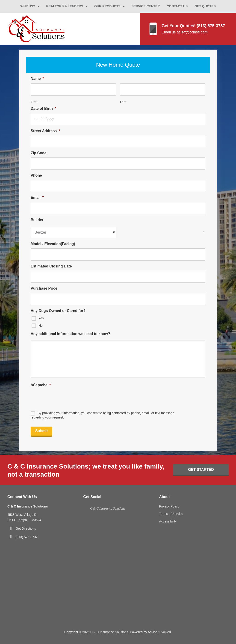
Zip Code (38, 153)
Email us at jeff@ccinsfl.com (185, 32)
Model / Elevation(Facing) (53, 244)
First (34, 102)
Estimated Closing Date (51, 266)
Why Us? (28, 6)
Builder (37, 220)
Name (37, 79)
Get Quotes (205, 6)
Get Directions (26, 528)
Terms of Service (171, 514)
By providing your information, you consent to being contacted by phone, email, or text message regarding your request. (102, 415)
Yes (41, 318)
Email (37, 197)
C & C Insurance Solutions (108, 509)
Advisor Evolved (159, 632)
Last (123, 102)
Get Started (201, 470)
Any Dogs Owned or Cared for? (58, 311)
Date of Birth (43, 108)
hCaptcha (41, 385)
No (41, 325)
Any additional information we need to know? (70, 334)
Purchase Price (44, 288)
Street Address (45, 131)
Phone (36, 175)
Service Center (146, 6)
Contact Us (177, 6)
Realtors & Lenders (65, 6)
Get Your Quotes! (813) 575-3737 (193, 26)
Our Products (107, 6)
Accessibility (168, 521)
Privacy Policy (169, 506)
